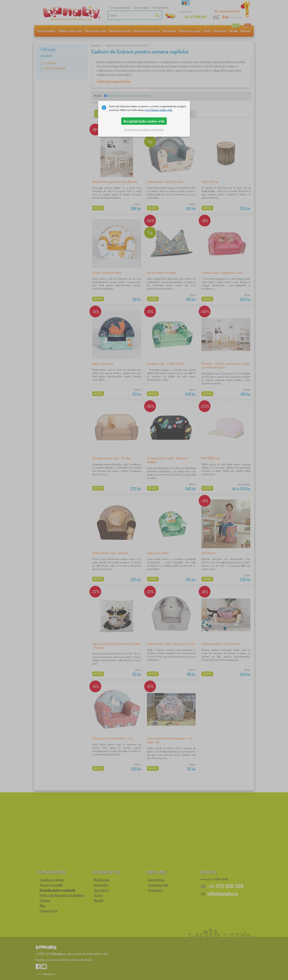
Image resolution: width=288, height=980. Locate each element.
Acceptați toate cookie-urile (144, 121)
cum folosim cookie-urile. (159, 110)
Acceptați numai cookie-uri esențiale (144, 130)
